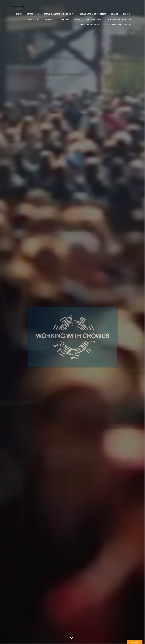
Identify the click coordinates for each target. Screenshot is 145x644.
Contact (49, 19)
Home (19, 14)
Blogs (77, 19)
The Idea (127, 14)
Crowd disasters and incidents (59, 14)
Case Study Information (119, 19)
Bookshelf (64, 19)
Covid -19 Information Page (117, 24)
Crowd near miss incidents (93, 14)
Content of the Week (88, 24)
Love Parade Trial (93, 19)
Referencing (33, 14)
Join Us (114, 14)
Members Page (33, 19)
